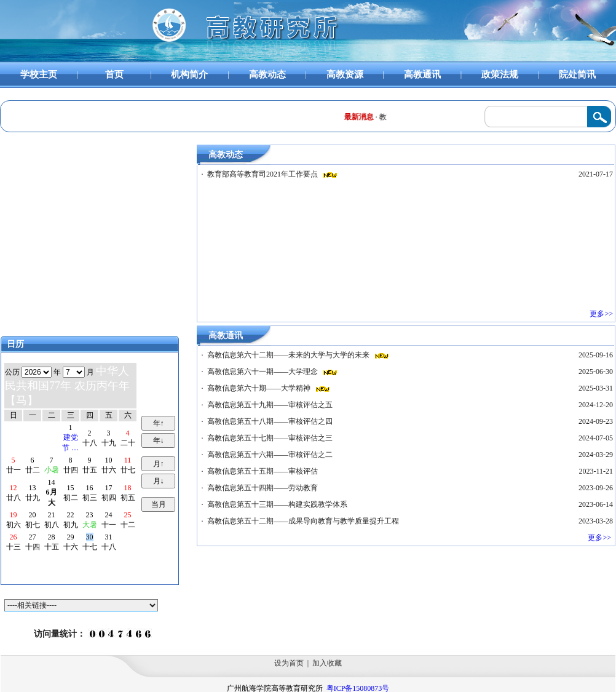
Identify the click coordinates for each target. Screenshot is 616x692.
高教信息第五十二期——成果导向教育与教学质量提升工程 (304, 521)
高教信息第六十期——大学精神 (260, 388)
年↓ (159, 440)
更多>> (602, 314)
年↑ (159, 423)
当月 (159, 504)
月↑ (159, 464)
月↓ (159, 481)
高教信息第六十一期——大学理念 (263, 372)
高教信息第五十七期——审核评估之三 (271, 438)
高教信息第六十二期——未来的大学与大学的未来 (289, 355)
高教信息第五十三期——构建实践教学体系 (278, 504)
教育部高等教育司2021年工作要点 (263, 174)
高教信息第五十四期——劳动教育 (263, 488)
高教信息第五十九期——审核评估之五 (271, 405)
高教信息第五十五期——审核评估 (263, 471)
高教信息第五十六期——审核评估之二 (271, 455)
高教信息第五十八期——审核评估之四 (271, 421)
